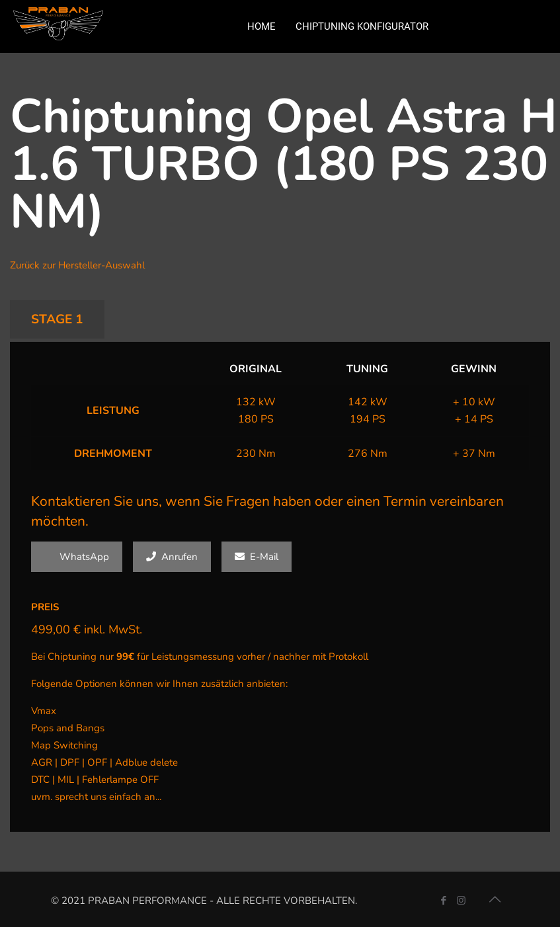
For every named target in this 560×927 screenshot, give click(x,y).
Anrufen (172, 557)
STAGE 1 (57, 319)
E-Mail (257, 557)
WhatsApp (77, 557)
